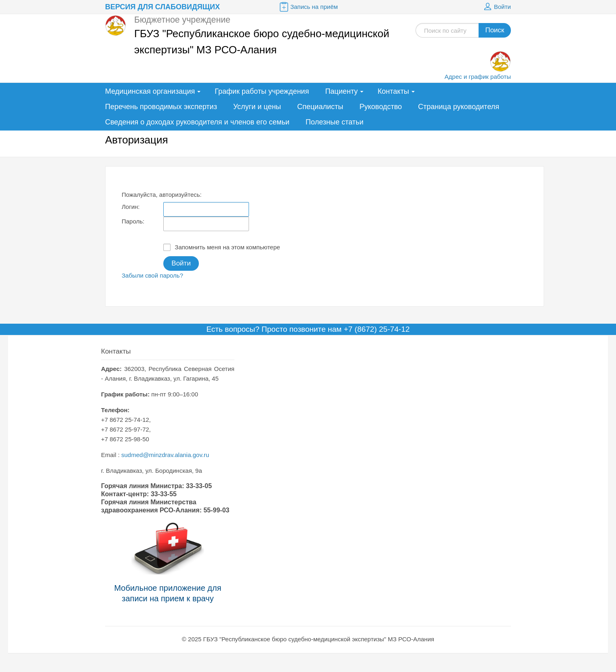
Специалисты (320, 107)
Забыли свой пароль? (152, 275)
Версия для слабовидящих (162, 7)
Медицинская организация (150, 91)
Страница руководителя (459, 107)
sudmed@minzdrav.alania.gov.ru (165, 455)
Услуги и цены (257, 107)
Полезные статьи (334, 122)
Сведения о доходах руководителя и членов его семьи (197, 122)
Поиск (495, 30)
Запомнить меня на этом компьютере (222, 247)
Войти (496, 7)
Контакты (393, 91)
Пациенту (341, 91)
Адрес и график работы (478, 77)
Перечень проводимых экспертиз (161, 107)
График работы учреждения (262, 91)
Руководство (381, 107)
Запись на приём (308, 7)
